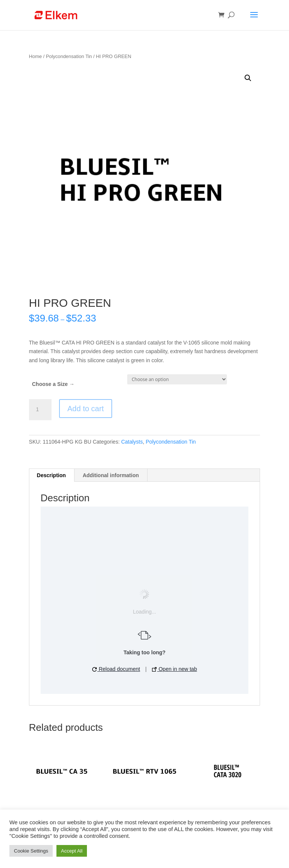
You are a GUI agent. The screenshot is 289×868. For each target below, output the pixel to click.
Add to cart (86, 409)
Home (35, 56)
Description (51, 475)
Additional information (111, 475)
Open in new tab (175, 669)
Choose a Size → (53, 384)
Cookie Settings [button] (31, 851)
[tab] (52, 475)
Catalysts (132, 442)
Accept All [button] (72, 851)
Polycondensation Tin (69, 56)
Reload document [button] (116, 669)
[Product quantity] (40, 410)
